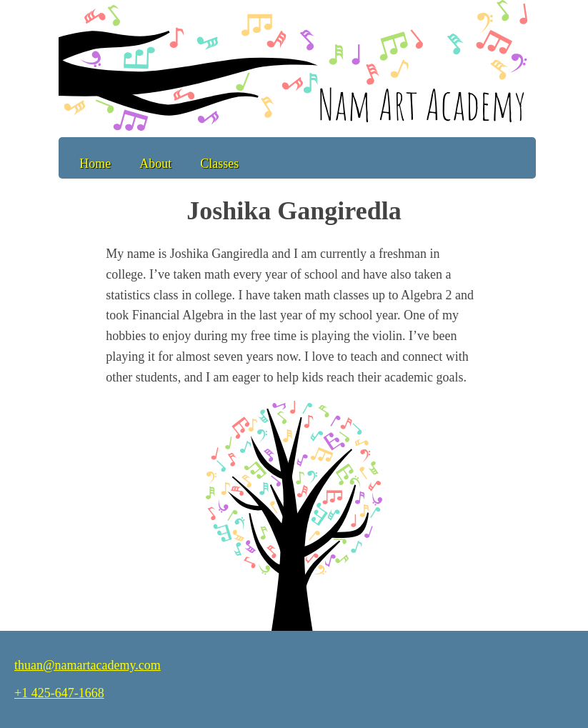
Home (95, 164)
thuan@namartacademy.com (88, 665)
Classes (219, 164)
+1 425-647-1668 (59, 693)
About (155, 164)
